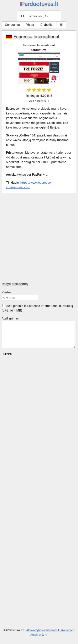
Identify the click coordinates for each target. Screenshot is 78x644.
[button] (4, 306)
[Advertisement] (39, 237)
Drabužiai (47, 25)
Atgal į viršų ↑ (39, 640)
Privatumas (66, 635)
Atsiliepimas (10, 318)
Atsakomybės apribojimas (42, 635)
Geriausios (12, 25)
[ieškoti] (38, 17)
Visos (30, 25)
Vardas (7, 292)
